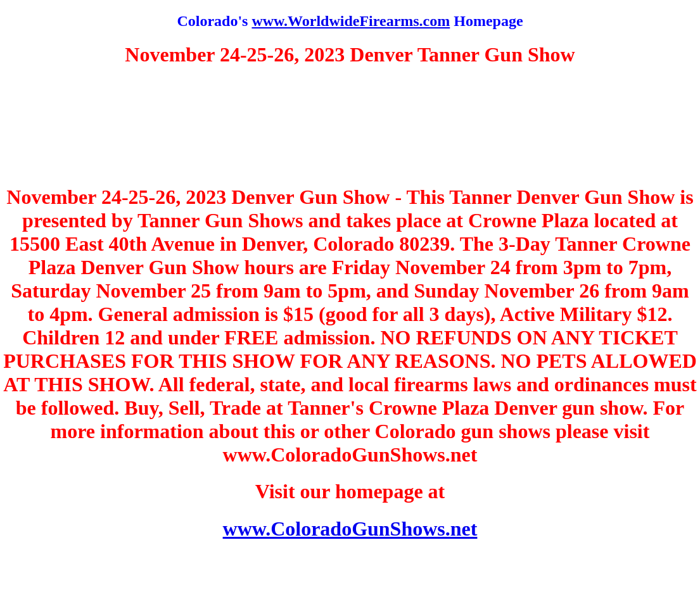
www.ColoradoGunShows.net (350, 529)
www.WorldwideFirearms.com (351, 21)
